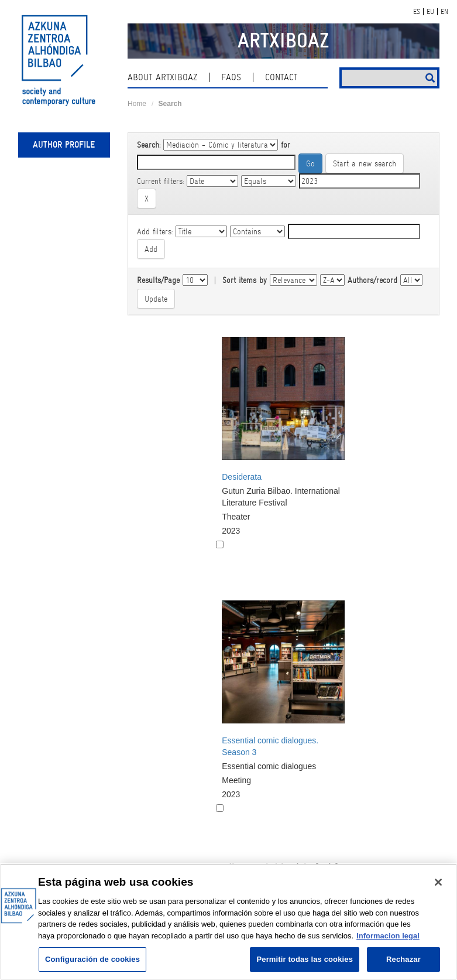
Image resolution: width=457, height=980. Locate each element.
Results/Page (158, 280)
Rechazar (403, 959)
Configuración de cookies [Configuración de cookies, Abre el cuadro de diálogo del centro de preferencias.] (92, 959)
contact (281, 77)
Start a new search (365, 163)
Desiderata (242, 477)
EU (430, 12)
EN (444, 12)
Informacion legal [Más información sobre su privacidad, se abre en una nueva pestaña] (388, 936)
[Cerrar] (438, 882)
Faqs (231, 77)
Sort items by (245, 280)
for (286, 145)
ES (417, 12)
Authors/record (372, 280)
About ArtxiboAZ (162, 77)
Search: (149, 145)
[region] (228, 922)
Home (137, 104)
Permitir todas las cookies (305, 959)
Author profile (64, 145)
